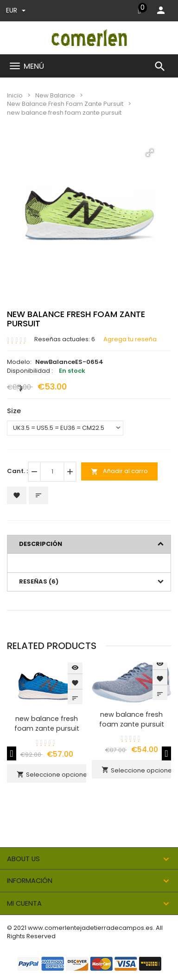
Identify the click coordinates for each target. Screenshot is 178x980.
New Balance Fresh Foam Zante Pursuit (65, 104)
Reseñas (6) (39, 581)
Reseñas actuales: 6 (65, 339)
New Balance (55, 95)
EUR (16, 10)
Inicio (15, 95)
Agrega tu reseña (130, 339)
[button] (150, 153)
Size (14, 411)
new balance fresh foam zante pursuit (47, 724)
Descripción (41, 544)
